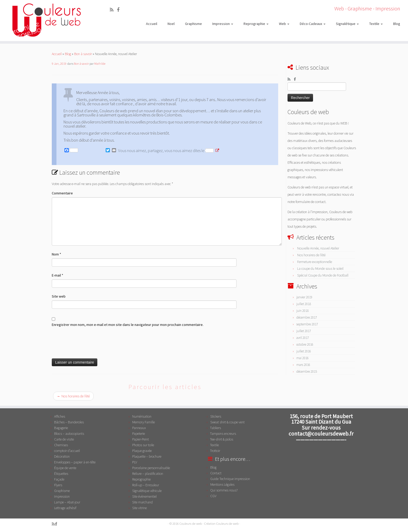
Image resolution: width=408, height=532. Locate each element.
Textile (376, 24)
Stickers (216, 416)
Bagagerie (61, 428)
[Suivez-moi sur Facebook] (120, 10)
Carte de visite (64, 439)
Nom (56, 254)
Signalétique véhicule (147, 491)
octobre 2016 (305, 344)
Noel (171, 24)
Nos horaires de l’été (73, 396)
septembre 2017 (307, 324)
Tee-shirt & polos (222, 439)
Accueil (152, 24)
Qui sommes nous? (224, 490)
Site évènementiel (144, 496)
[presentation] (91, 343)
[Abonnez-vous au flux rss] (113, 10)
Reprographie (256, 24)
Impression (223, 24)
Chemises (61, 445)
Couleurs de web (191, 524)
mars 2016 (303, 365)
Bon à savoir (83, 54)
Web (284, 24)
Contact (216, 473)
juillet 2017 (304, 331)
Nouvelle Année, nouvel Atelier (318, 248)
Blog (397, 24)
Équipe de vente (65, 468)
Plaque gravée (142, 451)
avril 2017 (303, 338)
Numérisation (142, 416)
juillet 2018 (304, 304)
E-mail (58, 275)
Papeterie (139, 434)
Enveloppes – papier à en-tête (75, 462)
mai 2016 (302, 358)
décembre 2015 (307, 372)
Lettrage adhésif (65, 508)
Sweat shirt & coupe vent (227, 422)
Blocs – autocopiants (69, 434)
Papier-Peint (141, 439)
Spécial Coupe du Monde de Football (323, 275)
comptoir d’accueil (67, 451)
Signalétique (347, 24)
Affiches (60, 416)
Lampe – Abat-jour (67, 502)
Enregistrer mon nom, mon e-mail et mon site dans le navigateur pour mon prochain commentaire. (128, 325)
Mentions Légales (222, 484)
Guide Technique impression (230, 479)
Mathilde (100, 64)
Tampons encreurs (223, 434)
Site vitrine (139, 508)
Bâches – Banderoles (69, 422)
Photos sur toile (143, 445)
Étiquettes (61, 474)
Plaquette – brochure (147, 456)
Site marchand (142, 502)
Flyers (58, 485)
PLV (135, 462)
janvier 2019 (304, 297)
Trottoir (215, 451)
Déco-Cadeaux (313, 24)
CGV (213, 496)
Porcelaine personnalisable (151, 468)
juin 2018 (302, 311)
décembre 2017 (307, 317)
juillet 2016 (304, 351)
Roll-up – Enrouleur (146, 485)
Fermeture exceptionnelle (315, 262)
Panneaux (139, 428)
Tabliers (215, 428)
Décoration (62, 456)
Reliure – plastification (148, 474)
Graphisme (193, 24)
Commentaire (62, 193)
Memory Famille (144, 422)
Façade (59, 479)
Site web (59, 296)
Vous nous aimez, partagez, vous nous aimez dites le (166, 150)
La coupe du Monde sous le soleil (320, 268)
